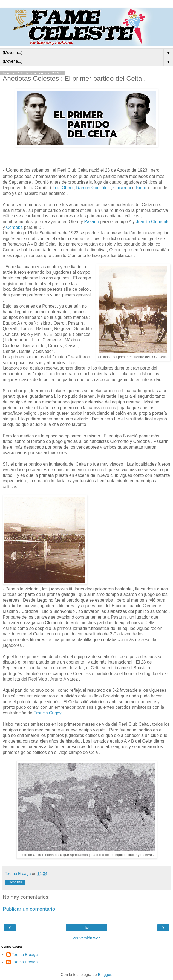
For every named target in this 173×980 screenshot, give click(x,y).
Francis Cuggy (48, 713)
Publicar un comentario (29, 909)
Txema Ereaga (25, 955)
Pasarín (92, 222)
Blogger (105, 975)
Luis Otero (63, 188)
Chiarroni (122, 188)
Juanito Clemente (153, 222)
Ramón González (93, 188)
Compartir (15, 882)
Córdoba (15, 227)
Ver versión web (86, 938)
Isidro (141, 188)
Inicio (86, 928)
